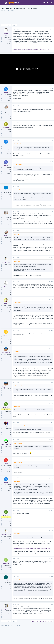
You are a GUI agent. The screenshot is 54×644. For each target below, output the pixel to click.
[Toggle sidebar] (50, 3)
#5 (52, 141)
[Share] (50, 29)
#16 (52, 403)
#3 (52, 106)
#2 (52, 88)
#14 (52, 348)
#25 (52, 605)
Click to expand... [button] (33, 594)
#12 (52, 299)
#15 (52, 383)
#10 (52, 258)
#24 (52, 576)
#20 (52, 478)
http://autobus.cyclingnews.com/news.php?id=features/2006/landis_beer (32, 548)
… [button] (8, 25)
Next (14, 25)
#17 (52, 422)
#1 (52, 29)
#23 (52, 559)
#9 (52, 231)
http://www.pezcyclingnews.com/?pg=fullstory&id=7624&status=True (31, 49)
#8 (52, 211)
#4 (52, 123)
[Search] (52, 3)
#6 (52, 161)
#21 (52, 511)
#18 (52, 440)
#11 (52, 282)
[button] (2, 3)
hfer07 (4, 10)
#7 (52, 186)
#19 (52, 459)
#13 (52, 331)
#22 (52, 530)
